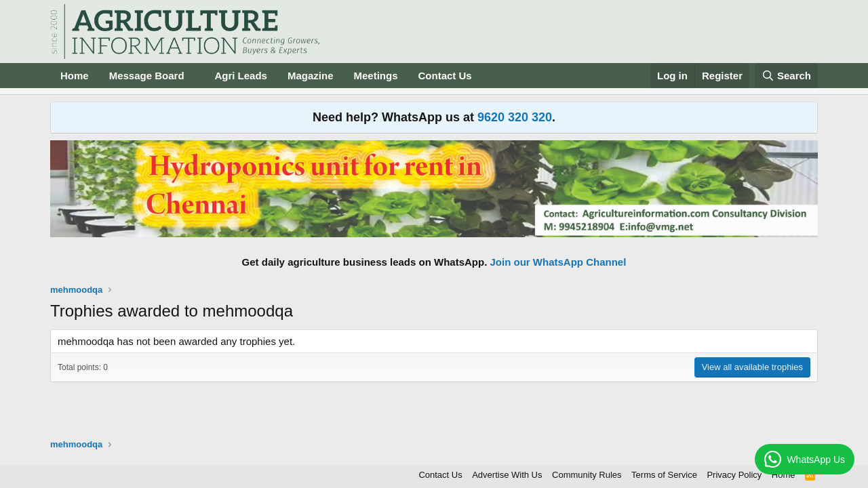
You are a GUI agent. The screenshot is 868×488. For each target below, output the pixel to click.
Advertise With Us (507, 475)
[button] (195, 76)
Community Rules (587, 475)
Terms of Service (664, 475)
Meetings (375, 76)
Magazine (311, 76)
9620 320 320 (515, 117)
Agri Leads (241, 76)
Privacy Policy (734, 475)
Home (75, 76)
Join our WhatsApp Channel (558, 262)
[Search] (787, 76)
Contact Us (445, 76)
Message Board (147, 76)
